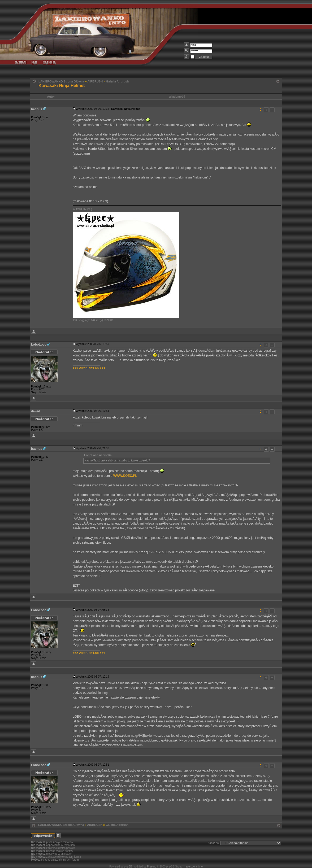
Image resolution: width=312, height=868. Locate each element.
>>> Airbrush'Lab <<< (89, 368)
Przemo (151, 867)
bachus (37, 109)
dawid (36, 411)
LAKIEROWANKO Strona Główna (61, 81)
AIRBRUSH (95, 81)
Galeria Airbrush (117, 81)
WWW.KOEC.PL (125, 476)
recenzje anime (194, 867)
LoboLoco (39, 344)
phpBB (128, 867)
